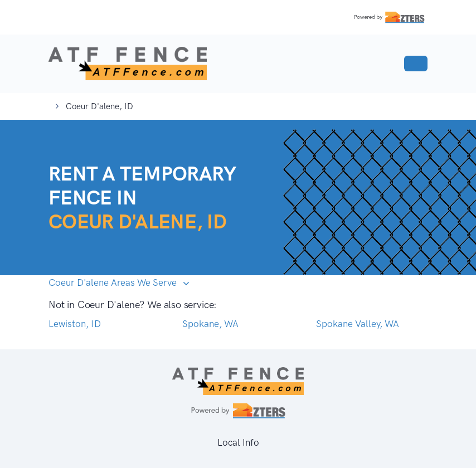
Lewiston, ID (75, 324)
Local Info (238, 442)
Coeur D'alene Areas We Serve (114, 282)
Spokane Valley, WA (358, 324)
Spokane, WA (210, 324)
